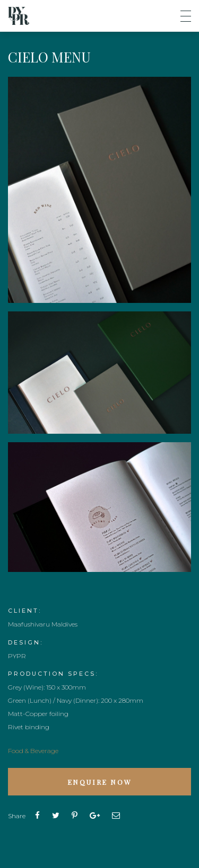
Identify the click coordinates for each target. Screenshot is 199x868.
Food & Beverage (33, 751)
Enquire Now (100, 782)
